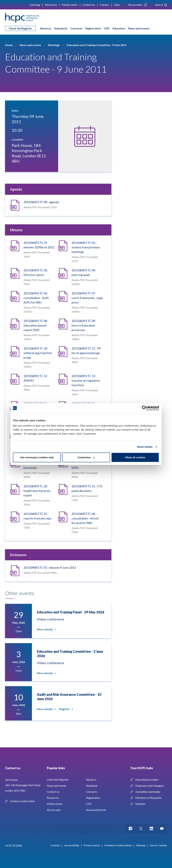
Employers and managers (150, 786)
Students (140, 804)
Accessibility (72, 845)
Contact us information (23, 801)
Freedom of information (118, 845)
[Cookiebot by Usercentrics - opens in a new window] (144, 408)
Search (161, 5)
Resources (51, 5)
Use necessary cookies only (37, 457)
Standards (61, 28)
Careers (104, 5)
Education (119, 28)
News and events (139, 28)
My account (137, 5)
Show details (145, 447)
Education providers (147, 780)
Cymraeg (35, 5)
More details (46, 629)
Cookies (55, 845)
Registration (93, 28)
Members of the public (149, 798)
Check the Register (20, 28)
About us (46, 28)
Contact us (89, 5)
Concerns (76, 28)
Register (66, 709)
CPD (107, 28)
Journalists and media (148, 792)
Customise (86, 457)
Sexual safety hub (96, 810)
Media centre (70, 5)
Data (117, 5)
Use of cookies (158, 845)
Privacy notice (92, 845)
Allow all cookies (135, 457)
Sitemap (141, 845)
